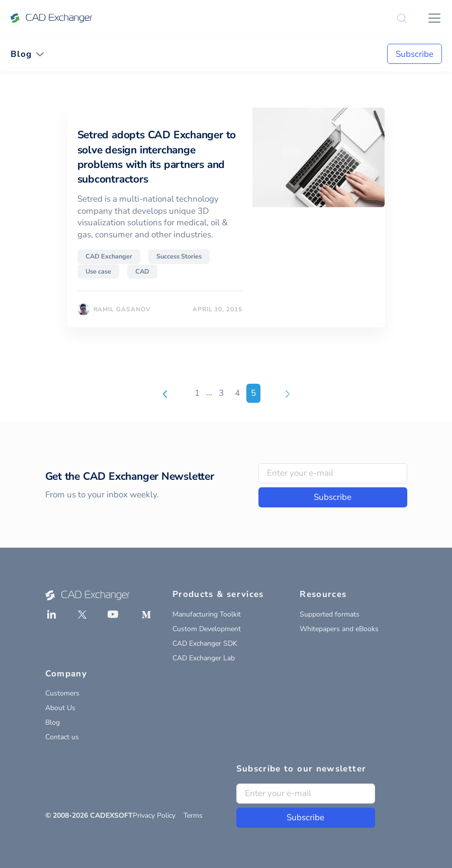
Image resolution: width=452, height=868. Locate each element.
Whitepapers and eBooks (339, 629)
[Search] (402, 18)
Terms (193, 815)
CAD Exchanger (109, 256)
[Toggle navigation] (27, 54)
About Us (60, 708)
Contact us (62, 737)
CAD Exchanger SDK (205, 643)
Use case (98, 272)
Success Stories (179, 256)
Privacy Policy (154, 815)
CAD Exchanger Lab (204, 658)
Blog (53, 722)
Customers (62, 693)
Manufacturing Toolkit (207, 614)
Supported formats (330, 614)
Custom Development (207, 629)
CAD (142, 272)
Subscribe (415, 54)
